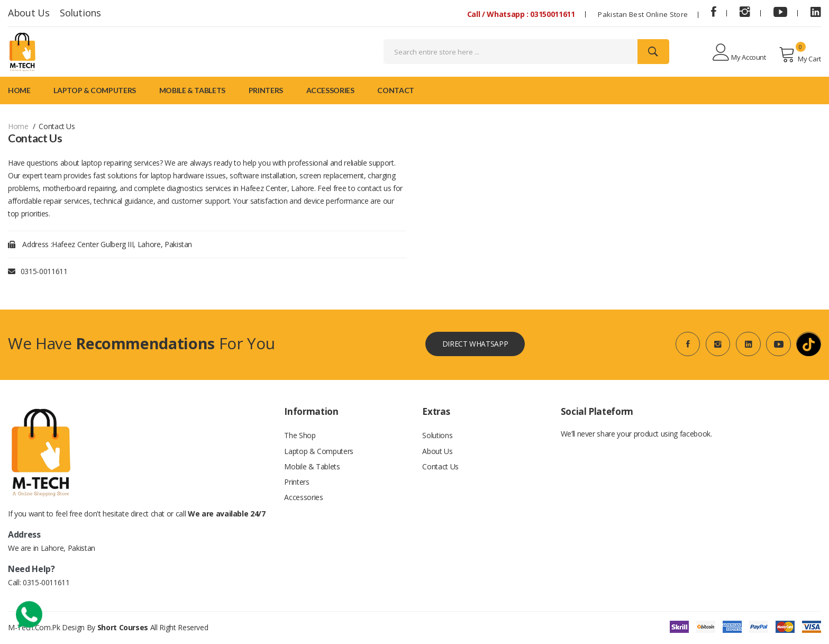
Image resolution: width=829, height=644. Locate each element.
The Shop (300, 436)
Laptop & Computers (95, 90)
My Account (739, 53)
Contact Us (440, 468)
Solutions (80, 13)
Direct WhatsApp (475, 344)
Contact (396, 90)
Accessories (330, 90)
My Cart (800, 55)
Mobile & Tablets (192, 90)
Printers (266, 90)
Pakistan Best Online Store (643, 14)
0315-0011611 (44, 271)
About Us (29, 13)
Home (19, 90)
